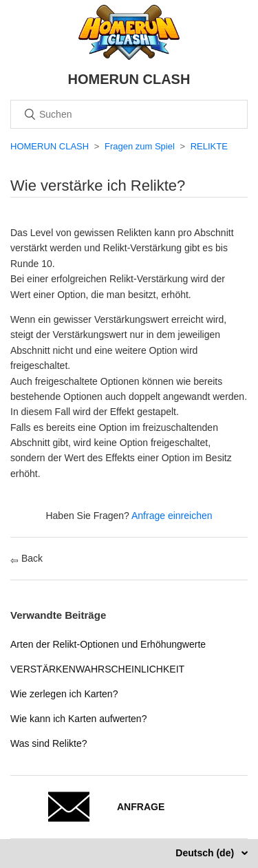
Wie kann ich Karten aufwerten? (78, 719)
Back (26, 558)
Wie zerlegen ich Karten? (64, 694)
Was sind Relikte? (49, 743)
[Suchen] (129, 114)
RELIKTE (209, 146)
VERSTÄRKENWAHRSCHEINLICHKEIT (97, 669)
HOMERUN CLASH (50, 146)
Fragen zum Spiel (140, 146)
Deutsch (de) (206, 853)
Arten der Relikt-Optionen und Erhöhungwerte (108, 644)
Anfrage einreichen (172, 516)
